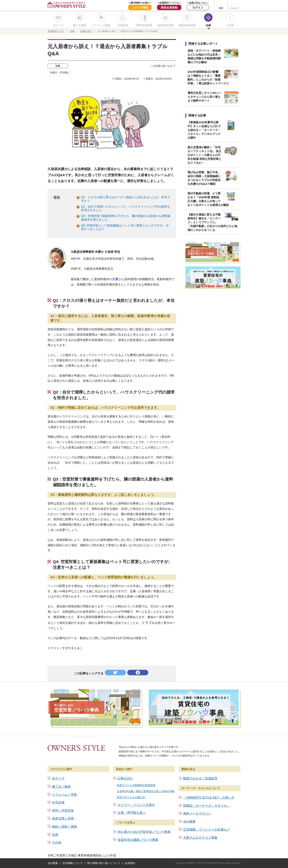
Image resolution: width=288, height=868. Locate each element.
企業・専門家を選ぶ (132, 813)
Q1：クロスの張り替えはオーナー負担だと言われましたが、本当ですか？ (126, 199)
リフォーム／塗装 (64, 795)
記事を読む (125, 778)
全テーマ (58, 25)
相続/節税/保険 (187, 25)
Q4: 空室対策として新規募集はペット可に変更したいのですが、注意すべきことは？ (125, 227)
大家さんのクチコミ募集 (200, 838)
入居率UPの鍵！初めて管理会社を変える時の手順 (146, 791)
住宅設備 (123, 25)
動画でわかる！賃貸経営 (200, 778)
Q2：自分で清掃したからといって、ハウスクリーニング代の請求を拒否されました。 (126, 208)
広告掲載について (73, 863)
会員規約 (130, 863)
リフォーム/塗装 (101, 25)
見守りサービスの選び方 (131, 797)
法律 (208, 25)
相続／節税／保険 (64, 827)
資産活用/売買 (165, 25)
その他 (230, 25)
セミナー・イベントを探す (136, 805)
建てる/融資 (80, 25)
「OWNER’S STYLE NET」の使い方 (209, 798)
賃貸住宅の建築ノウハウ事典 (138, 840)
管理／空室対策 (63, 811)
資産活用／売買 (63, 818)
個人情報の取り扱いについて (104, 863)
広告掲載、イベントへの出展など (207, 830)
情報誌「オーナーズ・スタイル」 (207, 806)
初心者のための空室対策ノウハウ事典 (144, 832)
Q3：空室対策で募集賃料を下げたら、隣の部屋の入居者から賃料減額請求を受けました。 (126, 218)
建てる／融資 (61, 787)
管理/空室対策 (144, 25)
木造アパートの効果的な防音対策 (136, 785)
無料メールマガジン (197, 814)
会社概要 (189, 822)
